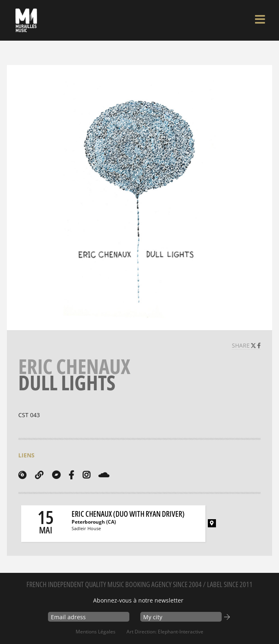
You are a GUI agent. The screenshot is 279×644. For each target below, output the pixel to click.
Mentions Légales (96, 632)
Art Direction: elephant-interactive (165, 632)
